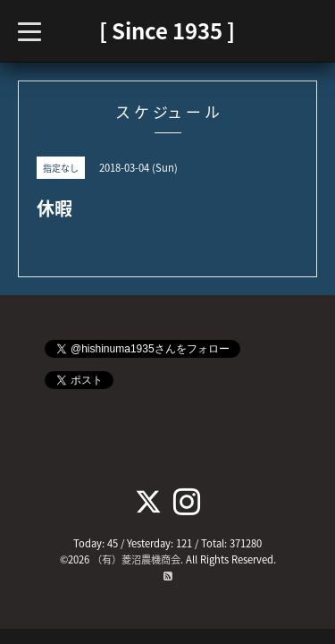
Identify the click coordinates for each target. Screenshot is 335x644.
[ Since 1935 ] (167, 30)
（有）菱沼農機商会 (136, 559)
